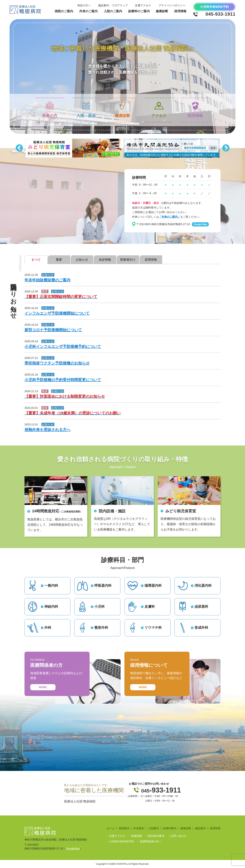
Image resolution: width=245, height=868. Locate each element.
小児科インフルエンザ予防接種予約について (63, 346)
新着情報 (137, 836)
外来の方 (50, 110)
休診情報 (105, 260)
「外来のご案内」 (170, 217)
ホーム (111, 828)
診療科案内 (170, 828)
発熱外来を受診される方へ (47, 430)
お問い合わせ (178, 836)
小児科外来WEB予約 (122, 841)
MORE (43, 687)
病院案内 (124, 828)
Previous (19, 148)
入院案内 (154, 828)
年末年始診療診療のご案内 (47, 280)
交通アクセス (117, 836)
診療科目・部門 (122, 560)
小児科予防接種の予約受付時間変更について (63, 380)
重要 (59, 260)
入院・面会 (86, 110)
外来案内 (139, 828)
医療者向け (128, 260)
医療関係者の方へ (151, 841)
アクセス (159, 110)
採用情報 (195, 110)
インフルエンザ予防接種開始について (57, 313)
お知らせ (82, 260)
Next (226, 148)
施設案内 (200, 828)
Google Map (200, 224)
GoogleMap (73, 849)
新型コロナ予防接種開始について (53, 330)
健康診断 (122, 110)
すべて (36, 260)
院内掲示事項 (156, 836)
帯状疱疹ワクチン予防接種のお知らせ (57, 363)
